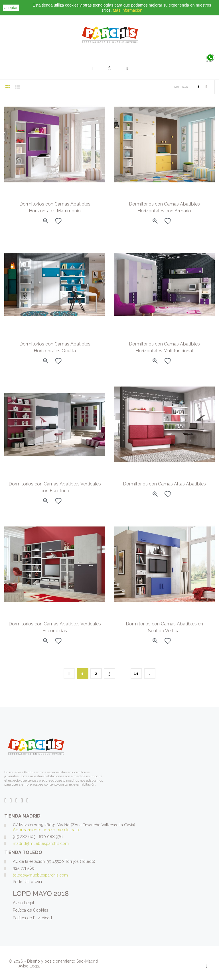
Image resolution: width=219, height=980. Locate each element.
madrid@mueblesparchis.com (41, 843)
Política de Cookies (31, 910)
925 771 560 (24, 868)
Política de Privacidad (32, 918)
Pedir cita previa (27, 882)
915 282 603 (24, 837)
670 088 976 (51, 837)
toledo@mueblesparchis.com (40, 875)
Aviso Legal (24, 903)
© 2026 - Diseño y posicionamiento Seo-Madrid (53, 961)
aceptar (11, 8)
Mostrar (181, 87)
